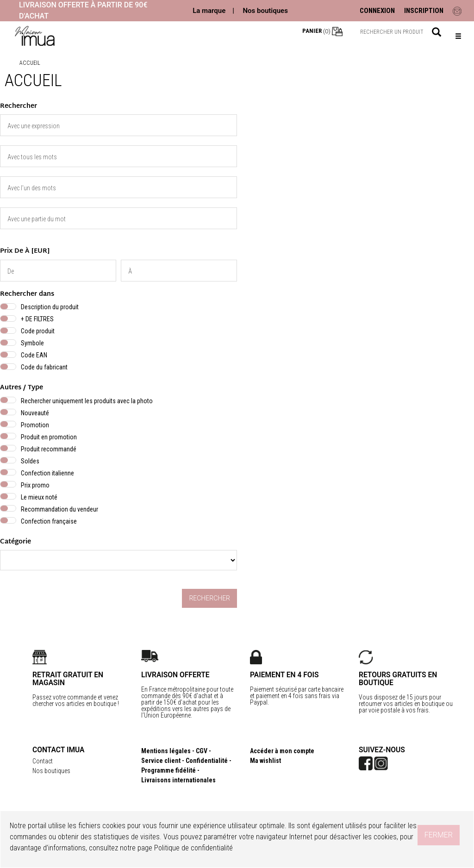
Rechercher (209, 598)
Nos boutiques (265, 11)
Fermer (439, 835)
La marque (209, 11)
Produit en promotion (49, 437)
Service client (161, 761)
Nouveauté (35, 413)
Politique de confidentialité (193, 848)
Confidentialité (207, 761)
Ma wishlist (265, 761)
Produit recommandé (49, 449)
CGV (202, 751)
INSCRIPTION (424, 11)
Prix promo (35, 485)
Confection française (49, 521)
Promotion (35, 425)
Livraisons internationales (178, 780)
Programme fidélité (168, 770)
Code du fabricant (44, 367)
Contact (43, 761)
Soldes (30, 461)
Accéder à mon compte (282, 751)
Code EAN (34, 355)
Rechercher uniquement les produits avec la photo (87, 401)
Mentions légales (166, 751)
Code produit (38, 331)
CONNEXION (377, 11)
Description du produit (50, 307)
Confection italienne (47, 473)
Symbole (32, 343)
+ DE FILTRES (37, 319)
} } (118, 560)
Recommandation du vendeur (59, 509)
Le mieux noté (39, 497)
